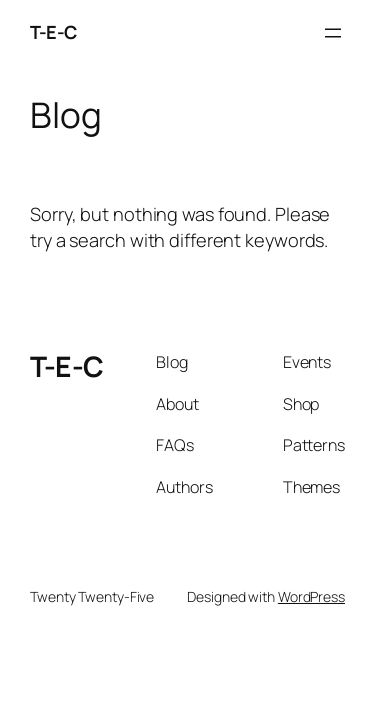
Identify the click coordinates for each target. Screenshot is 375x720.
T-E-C (53, 32)
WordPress (311, 596)
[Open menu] (333, 33)
